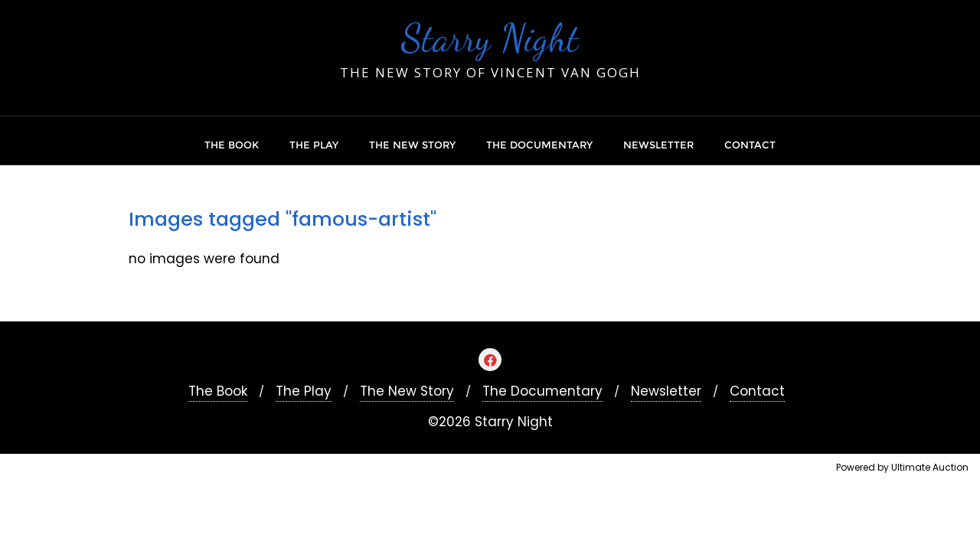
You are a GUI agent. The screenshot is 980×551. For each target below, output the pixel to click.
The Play (304, 391)
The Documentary (542, 391)
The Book (218, 391)
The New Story (407, 391)
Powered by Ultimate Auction (902, 467)
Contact (757, 391)
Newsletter (666, 391)
